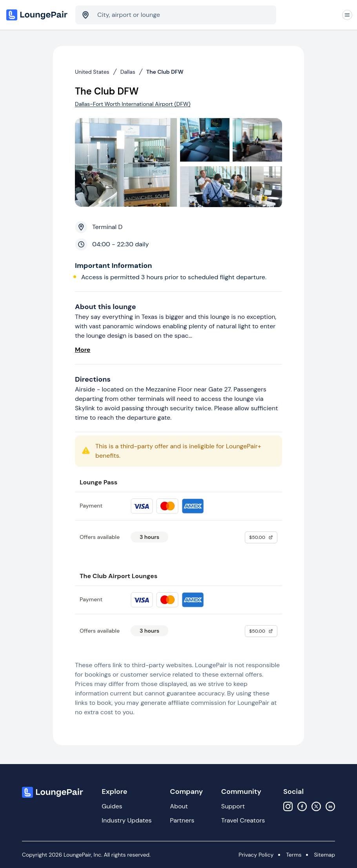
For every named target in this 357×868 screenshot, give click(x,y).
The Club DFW (165, 72)
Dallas (128, 72)
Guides (112, 806)
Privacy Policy (256, 855)
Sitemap (324, 855)
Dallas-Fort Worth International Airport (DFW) (133, 104)
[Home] (38, 15)
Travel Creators (243, 820)
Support (233, 806)
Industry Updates (127, 820)
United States (92, 72)
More (83, 350)
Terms (294, 855)
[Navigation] (347, 15)
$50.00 (261, 537)
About (179, 806)
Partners (182, 820)
